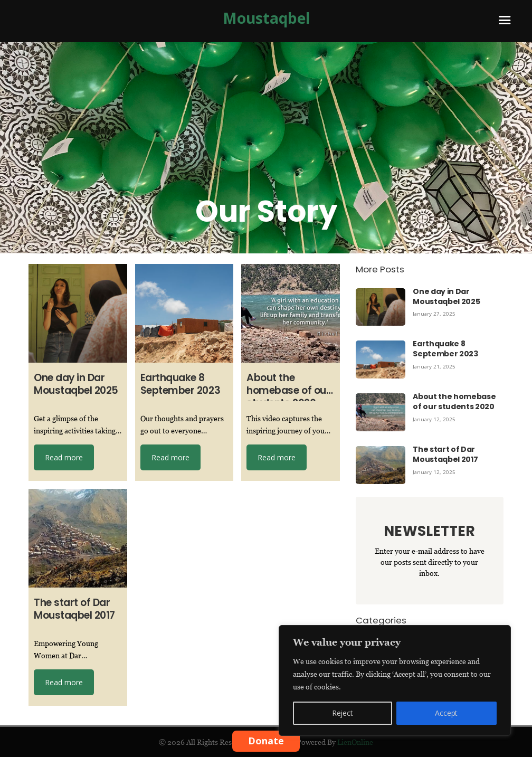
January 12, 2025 (435, 419)
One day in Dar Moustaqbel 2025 (446, 296)
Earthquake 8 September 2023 (445, 349)
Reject (343, 713)
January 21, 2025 (435, 366)
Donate (266, 741)
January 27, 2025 (435, 313)
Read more (64, 457)
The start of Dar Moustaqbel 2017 (445, 454)
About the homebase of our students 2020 (454, 401)
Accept (446, 713)
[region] (395, 680)
